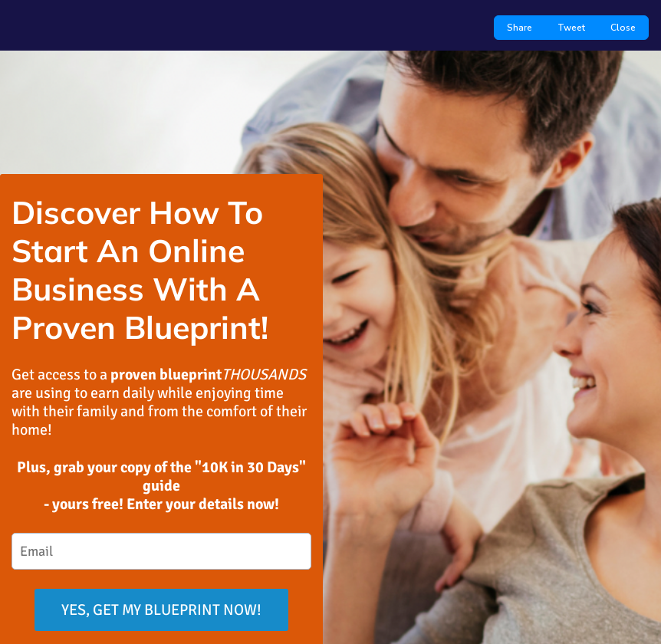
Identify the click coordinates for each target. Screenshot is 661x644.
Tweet (571, 28)
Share (520, 28)
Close (623, 28)
